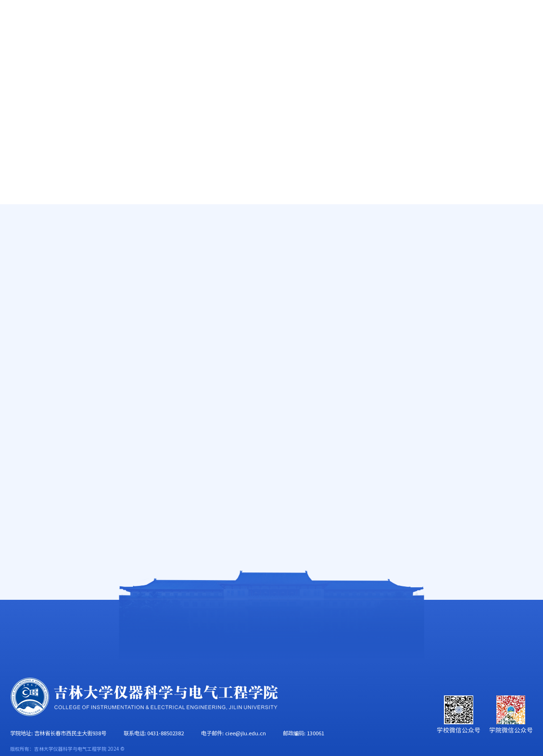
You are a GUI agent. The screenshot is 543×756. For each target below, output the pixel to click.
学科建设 (293, 54)
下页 (349, 504)
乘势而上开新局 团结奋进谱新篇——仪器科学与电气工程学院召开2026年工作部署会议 (276, 274)
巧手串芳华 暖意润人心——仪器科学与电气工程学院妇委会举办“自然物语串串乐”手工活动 (276, 469)
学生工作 (406, 54)
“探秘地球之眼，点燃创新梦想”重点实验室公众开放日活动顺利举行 (276, 347)
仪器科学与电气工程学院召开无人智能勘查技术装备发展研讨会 (276, 299)
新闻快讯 (524, 229)
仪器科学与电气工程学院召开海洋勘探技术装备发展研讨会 (276, 323)
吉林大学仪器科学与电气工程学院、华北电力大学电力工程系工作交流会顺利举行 (276, 372)
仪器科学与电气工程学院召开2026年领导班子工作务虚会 (276, 396)
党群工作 (350, 54)
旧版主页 (500, 22)
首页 (17, 54)
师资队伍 (124, 54)
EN (473, 22)
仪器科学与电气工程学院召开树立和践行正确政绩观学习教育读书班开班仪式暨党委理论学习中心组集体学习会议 (276, 445)
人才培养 (180, 54)
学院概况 (67, 54)
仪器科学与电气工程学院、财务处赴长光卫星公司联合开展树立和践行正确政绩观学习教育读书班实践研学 (276, 250)
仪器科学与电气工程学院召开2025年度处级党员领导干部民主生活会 (276, 420)
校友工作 (463, 54)
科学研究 (237, 54)
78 (327, 504)
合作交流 (520, 54)
